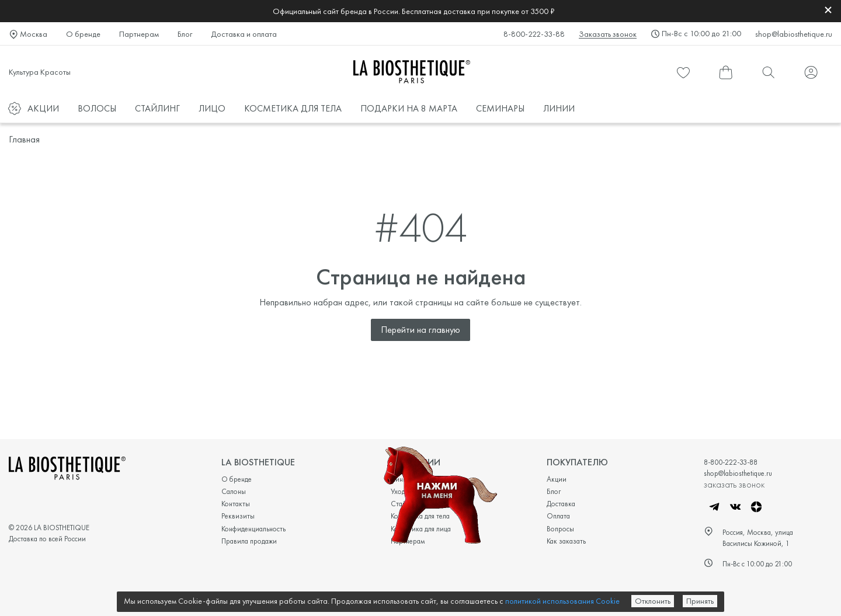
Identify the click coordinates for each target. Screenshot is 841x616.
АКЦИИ (43, 108)
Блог (185, 34)
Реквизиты (238, 516)
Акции (557, 479)
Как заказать (566, 541)
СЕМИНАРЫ (500, 108)
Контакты (236, 504)
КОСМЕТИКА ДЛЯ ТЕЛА (293, 108)
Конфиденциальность (253, 529)
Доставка (561, 504)
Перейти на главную (420, 330)
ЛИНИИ (559, 108)
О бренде (83, 34)
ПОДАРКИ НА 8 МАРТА (409, 108)
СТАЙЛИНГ (157, 108)
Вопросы (560, 529)
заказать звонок (734, 484)
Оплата (558, 516)
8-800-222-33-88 (534, 34)
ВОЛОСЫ (97, 108)
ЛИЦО (212, 108)
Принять (700, 601)
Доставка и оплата (244, 34)
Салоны (234, 491)
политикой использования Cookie (562, 601)
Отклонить (653, 601)
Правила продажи (249, 541)
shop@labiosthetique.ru (794, 34)
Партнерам (139, 34)
